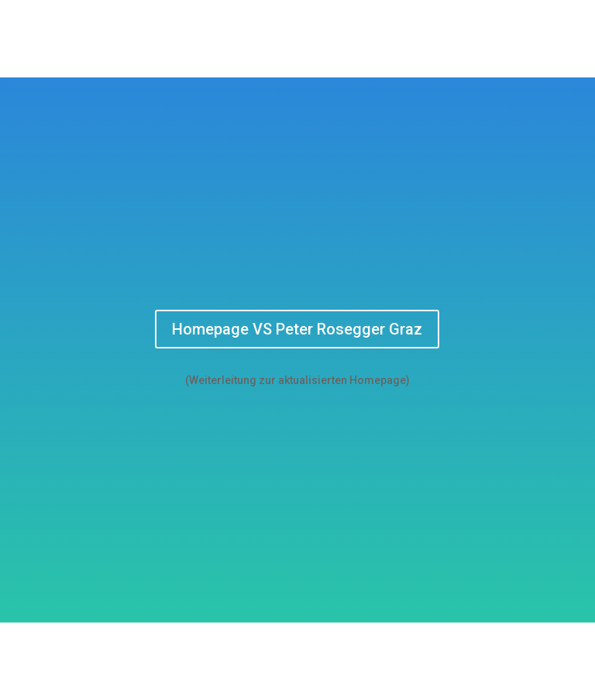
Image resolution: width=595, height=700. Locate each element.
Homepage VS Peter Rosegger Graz (297, 329)
